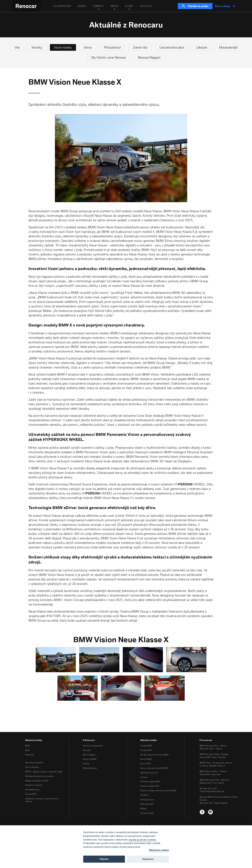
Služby (129, 6)
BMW (28, 746)
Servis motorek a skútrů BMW (154, 768)
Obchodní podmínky (34, 763)
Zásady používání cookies (37, 781)
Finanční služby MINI (150, 786)
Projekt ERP (31, 794)
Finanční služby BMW (150, 781)
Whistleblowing (32, 790)
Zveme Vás (140, 47)
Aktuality (146, 6)
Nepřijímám (148, 859)
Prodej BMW (146, 746)
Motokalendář (228, 47)
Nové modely (63, 47)
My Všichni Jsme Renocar (109, 57)
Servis (114, 6)
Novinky (37, 47)
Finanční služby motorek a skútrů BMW (158, 791)
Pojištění (144, 795)
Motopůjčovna (147, 800)
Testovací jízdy (147, 813)
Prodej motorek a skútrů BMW (154, 755)
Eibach (143, 808)
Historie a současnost (93, 746)
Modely (82, 6)
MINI (27, 750)
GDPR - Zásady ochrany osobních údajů (44, 772)
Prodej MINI (146, 750)
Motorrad (29, 755)
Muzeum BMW (90, 759)
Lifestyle (202, 47)
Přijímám (104, 859)
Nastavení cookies (34, 785)
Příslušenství (112, 47)
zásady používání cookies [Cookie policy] (142, 840)
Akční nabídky (89, 755)
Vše (17, 47)
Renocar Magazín (149, 57)
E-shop (144, 777)
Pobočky (99, 6)
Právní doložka (32, 767)
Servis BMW (146, 759)
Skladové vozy (62, 6)
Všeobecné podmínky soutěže (39, 776)
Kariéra (86, 764)
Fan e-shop (225, 6)
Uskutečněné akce (172, 47)
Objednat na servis (149, 773)
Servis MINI (146, 764)
